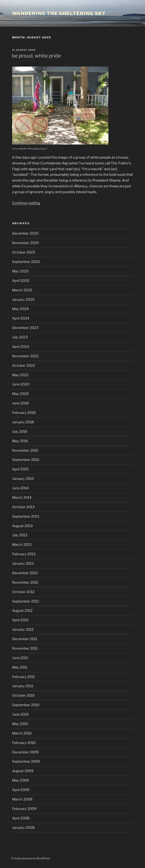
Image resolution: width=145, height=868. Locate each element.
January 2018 (23, 422)
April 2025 (21, 281)
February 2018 (24, 413)
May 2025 (20, 271)
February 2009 (24, 809)
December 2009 (25, 752)
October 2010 (23, 695)
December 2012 (25, 573)
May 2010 (20, 724)
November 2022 (25, 356)
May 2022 (20, 375)
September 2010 (26, 705)
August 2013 (22, 526)
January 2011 (23, 686)
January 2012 (23, 629)
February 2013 (24, 554)
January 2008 (23, 828)
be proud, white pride (36, 56)
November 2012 (25, 582)
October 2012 (23, 592)
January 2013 (23, 563)
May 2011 (20, 667)
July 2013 (20, 535)
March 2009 (22, 799)
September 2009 (26, 761)
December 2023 (25, 328)
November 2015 (25, 450)
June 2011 (20, 658)
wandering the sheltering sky (59, 13)
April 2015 (20, 469)
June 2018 (20, 403)
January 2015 (23, 479)
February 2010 (24, 743)
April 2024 (21, 318)
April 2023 (21, 347)
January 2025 (23, 300)
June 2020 (21, 384)
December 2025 (25, 233)
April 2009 (21, 790)
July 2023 (20, 337)
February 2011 (23, 677)
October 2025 (24, 252)
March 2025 (22, 290)
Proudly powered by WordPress (31, 858)
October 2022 (24, 366)
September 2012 (26, 601)
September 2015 (26, 460)
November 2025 (26, 243)
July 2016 (20, 431)
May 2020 (20, 394)
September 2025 (26, 262)
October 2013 (23, 507)
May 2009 (21, 780)
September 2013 (26, 516)
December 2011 (25, 639)
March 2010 (22, 733)
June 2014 (20, 488)
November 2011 (25, 648)
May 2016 (20, 441)
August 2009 (23, 771)
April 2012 (20, 620)
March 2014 (22, 497)
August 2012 (22, 611)
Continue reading (26, 203)
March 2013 (22, 545)
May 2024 (20, 309)
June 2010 (20, 714)
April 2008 (21, 818)
